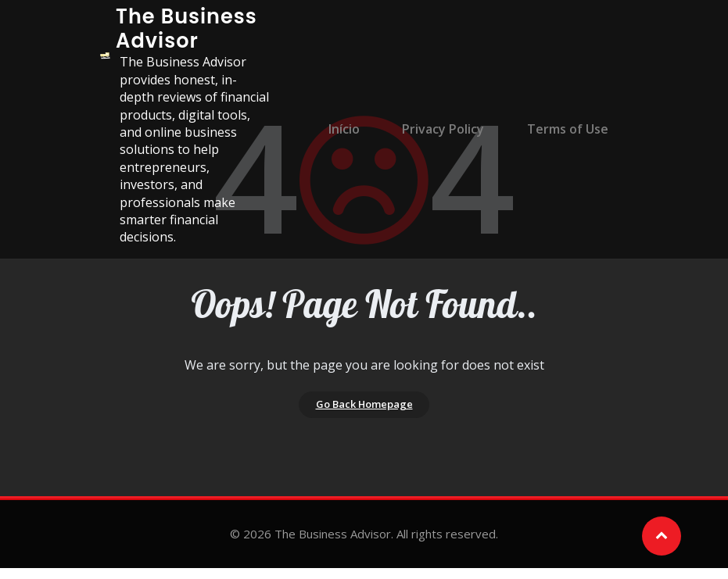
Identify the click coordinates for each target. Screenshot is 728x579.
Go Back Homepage (364, 410)
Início (359, 129)
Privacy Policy (450, 129)
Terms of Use (566, 129)
